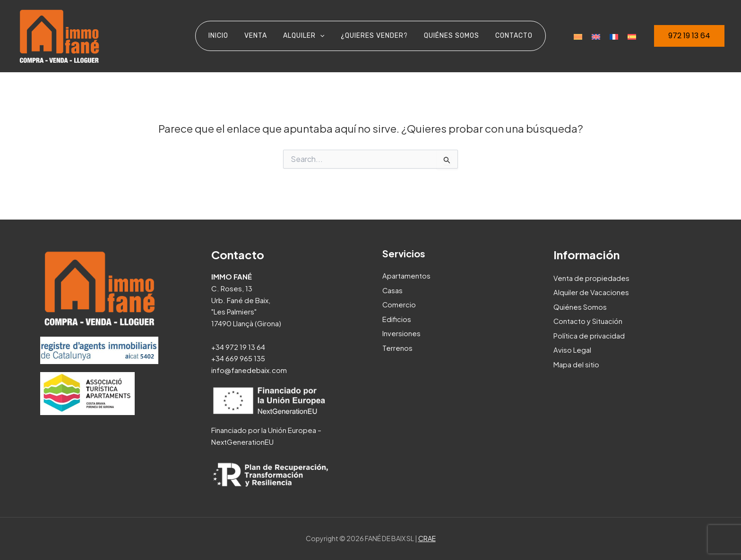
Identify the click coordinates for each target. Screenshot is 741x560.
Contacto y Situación (588, 320)
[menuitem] (578, 36)
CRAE (427, 538)
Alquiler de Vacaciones (591, 292)
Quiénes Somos (580, 306)
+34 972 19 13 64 (238, 347)
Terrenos (397, 346)
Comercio (399, 304)
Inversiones (401, 332)
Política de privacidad (589, 335)
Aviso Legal (572, 349)
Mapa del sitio (576, 363)
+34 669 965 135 (238, 358)
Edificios (397, 318)
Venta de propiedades (591, 278)
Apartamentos (406, 276)
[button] (689, 36)
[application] (321, 36)
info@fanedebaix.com (249, 370)
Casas (393, 290)
